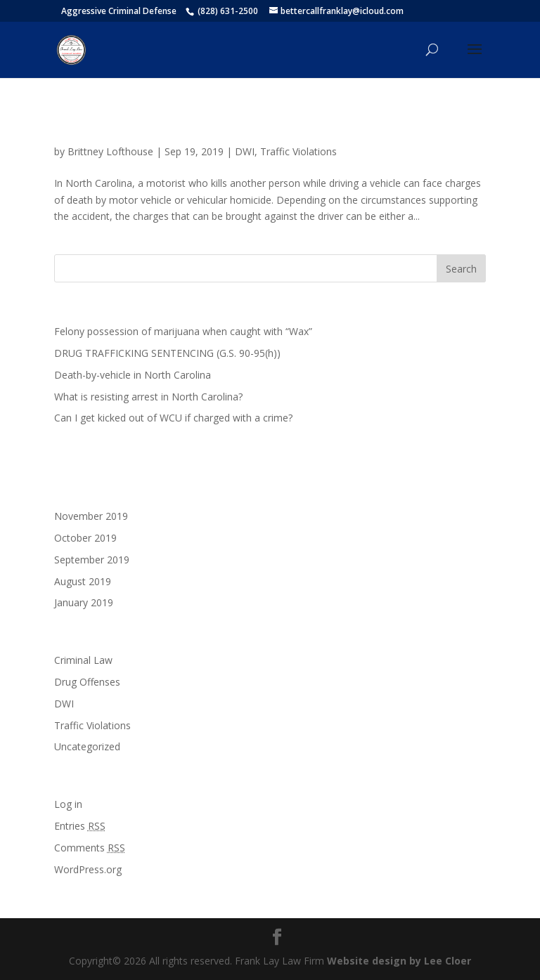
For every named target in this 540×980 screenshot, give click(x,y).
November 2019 (91, 516)
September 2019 (92, 560)
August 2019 (83, 581)
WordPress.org (88, 869)
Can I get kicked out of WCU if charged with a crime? (173, 418)
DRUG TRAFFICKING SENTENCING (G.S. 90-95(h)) (167, 353)
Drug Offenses (87, 682)
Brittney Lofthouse (110, 151)
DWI (245, 151)
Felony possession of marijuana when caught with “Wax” (185, 331)
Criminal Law (83, 660)
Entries (80, 826)
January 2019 (84, 602)
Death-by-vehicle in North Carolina (199, 127)
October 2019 (85, 538)
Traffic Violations (298, 151)
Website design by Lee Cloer (399, 961)
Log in (68, 804)
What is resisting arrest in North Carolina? (148, 397)
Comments (90, 848)
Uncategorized (87, 746)
